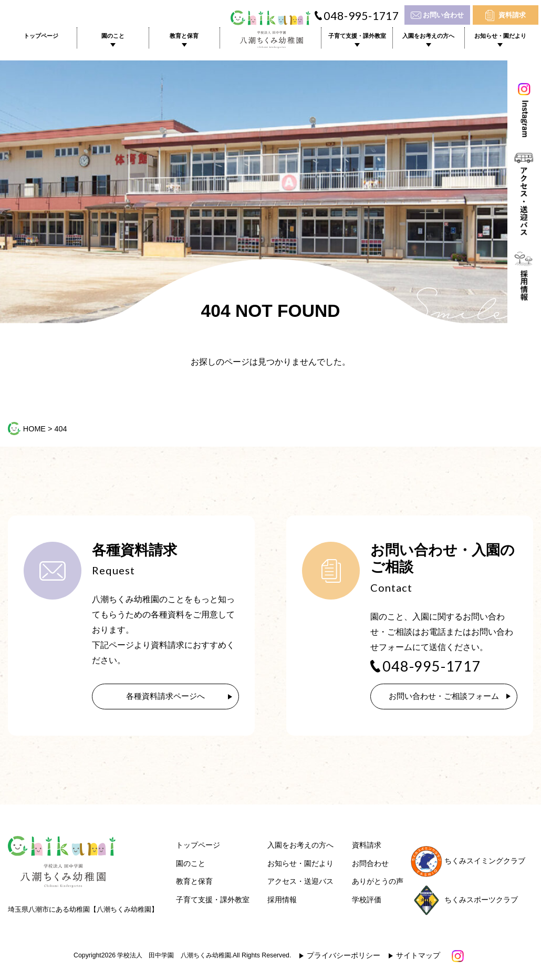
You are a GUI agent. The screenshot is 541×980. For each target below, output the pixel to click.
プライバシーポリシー (344, 957)
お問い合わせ (443, 15)
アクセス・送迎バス (300, 883)
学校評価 (367, 901)
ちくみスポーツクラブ (464, 901)
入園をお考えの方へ (428, 36)
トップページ (41, 36)
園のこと (113, 36)
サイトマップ (418, 957)
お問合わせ (370, 865)
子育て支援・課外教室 (357, 36)
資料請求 (512, 15)
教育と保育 (184, 36)
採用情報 (282, 901)
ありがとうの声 (378, 883)
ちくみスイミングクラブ (468, 863)
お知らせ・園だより (500, 36)
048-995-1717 (361, 16)
